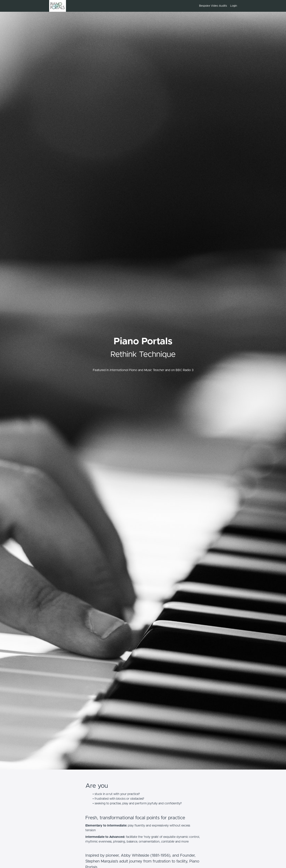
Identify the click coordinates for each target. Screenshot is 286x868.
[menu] (217, 6)
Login (234, 6)
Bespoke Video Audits (213, 6)
